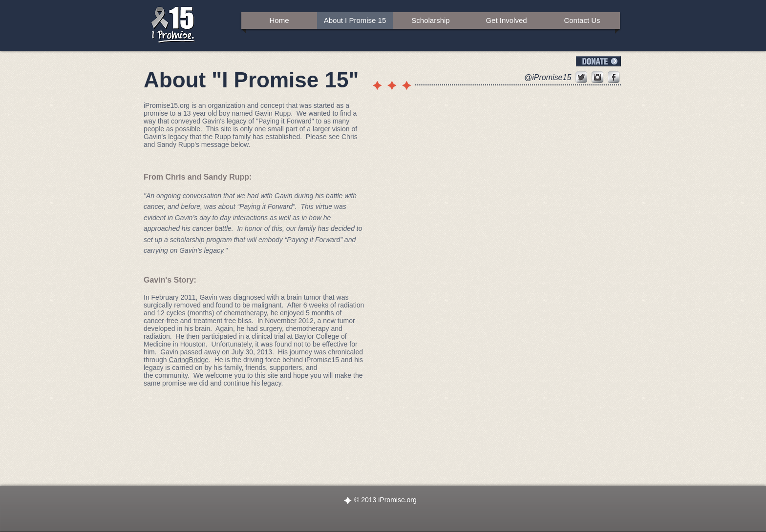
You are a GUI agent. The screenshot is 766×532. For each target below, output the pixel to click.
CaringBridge (189, 360)
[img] (506, 159)
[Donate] (598, 61)
